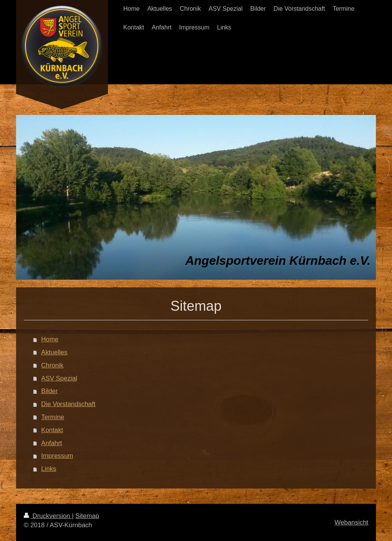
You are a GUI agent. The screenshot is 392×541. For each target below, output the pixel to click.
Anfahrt (52, 443)
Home (50, 339)
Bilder (50, 391)
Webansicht (351, 522)
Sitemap (87, 516)
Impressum (57, 456)
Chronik (52, 365)
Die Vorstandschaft (69, 404)
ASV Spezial (59, 378)
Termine (53, 417)
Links (49, 469)
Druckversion (48, 516)
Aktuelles (55, 352)
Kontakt (52, 430)
